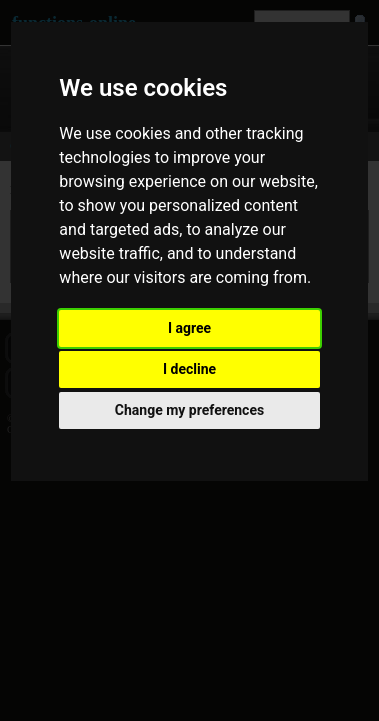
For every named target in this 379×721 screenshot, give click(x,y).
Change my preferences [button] (189, 410)
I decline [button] (189, 369)
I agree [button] (189, 328)
